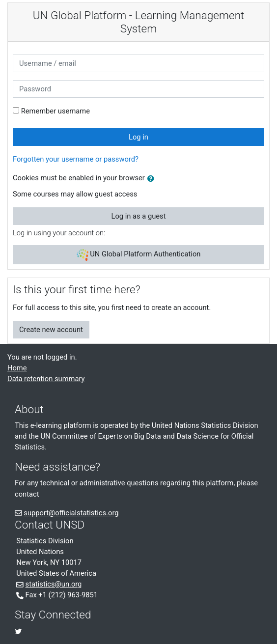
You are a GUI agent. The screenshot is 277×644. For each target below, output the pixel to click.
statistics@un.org (54, 584)
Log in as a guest (139, 216)
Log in (138, 137)
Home (17, 368)
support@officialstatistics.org (71, 513)
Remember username (55, 111)
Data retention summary (46, 379)
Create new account (51, 330)
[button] (153, 179)
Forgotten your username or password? (76, 159)
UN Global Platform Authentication (139, 255)
